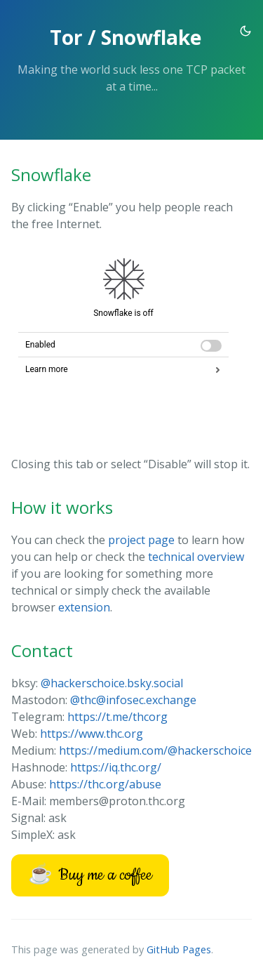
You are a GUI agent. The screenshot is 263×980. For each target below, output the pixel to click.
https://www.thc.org (92, 734)
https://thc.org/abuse (105, 784)
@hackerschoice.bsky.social (112, 683)
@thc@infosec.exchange (133, 700)
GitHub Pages (179, 949)
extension (84, 607)
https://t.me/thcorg (117, 717)
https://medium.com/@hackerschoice (155, 750)
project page (141, 540)
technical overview (196, 557)
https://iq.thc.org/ (116, 767)
